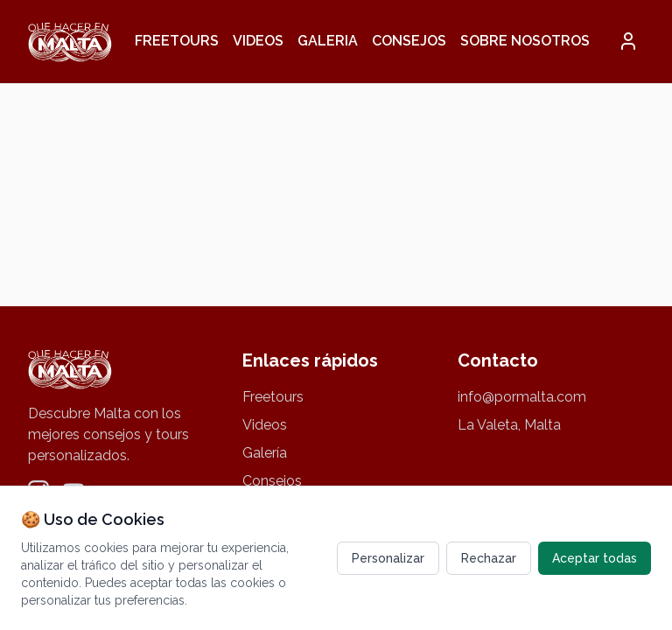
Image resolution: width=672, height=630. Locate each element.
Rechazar (489, 558)
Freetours (177, 41)
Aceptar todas (595, 558)
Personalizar (388, 558)
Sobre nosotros (525, 41)
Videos (258, 41)
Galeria (328, 41)
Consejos (409, 41)
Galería (265, 453)
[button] (628, 41)
